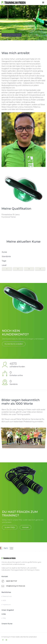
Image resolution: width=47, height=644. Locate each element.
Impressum (6, 605)
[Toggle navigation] (43, 2)
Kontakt (25, 527)
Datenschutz (7, 596)
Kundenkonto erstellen (14, 344)
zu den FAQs (10, 527)
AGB (4, 600)
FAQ (4, 618)
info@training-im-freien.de (16, 586)
